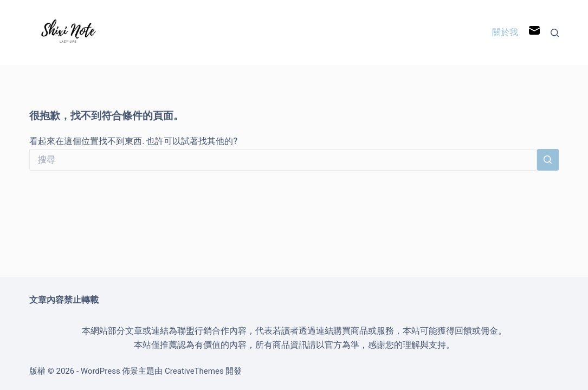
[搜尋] (555, 33)
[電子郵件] (534, 33)
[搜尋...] (283, 160)
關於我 (505, 32)
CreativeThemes (194, 371)
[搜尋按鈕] (548, 160)
